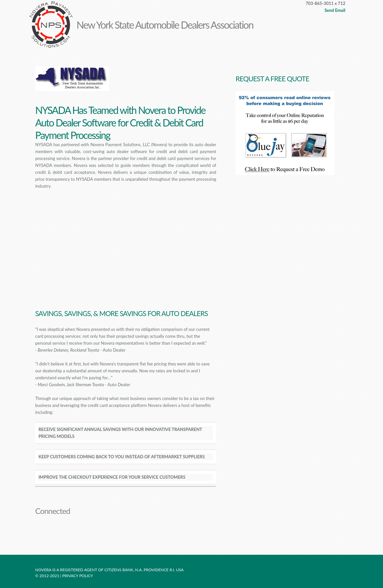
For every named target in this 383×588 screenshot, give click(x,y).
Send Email (335, 10)
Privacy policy (78, 576)
